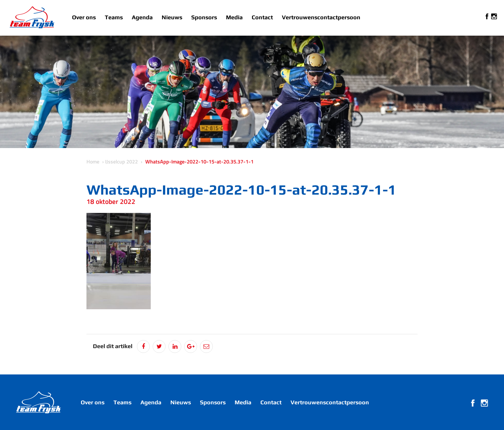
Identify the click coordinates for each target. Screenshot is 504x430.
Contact (262, 17)
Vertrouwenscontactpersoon (321, 17)
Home (93, 162)
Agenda (142, 17)
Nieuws (172, 17)
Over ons (84, 17)
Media (234, 17)
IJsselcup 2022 (122, 162)
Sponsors (204, 17)
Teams (114, 17)
